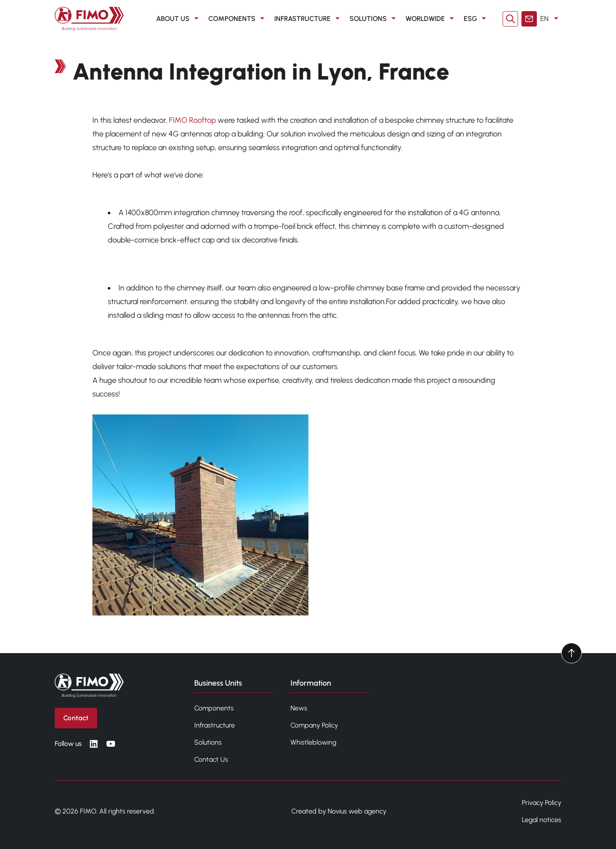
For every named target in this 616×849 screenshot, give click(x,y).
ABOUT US (179, 19)
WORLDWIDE (431, 19)
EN (551, 19)
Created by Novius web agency (339, 811)
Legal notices (542, 820)
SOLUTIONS (374, 19)
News (299, 708)
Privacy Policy (542, 803)
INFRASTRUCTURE (308, 19)
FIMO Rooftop (192, 120)
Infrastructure (215, 725)
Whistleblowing (313, 742)
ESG (476, 19)
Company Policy (314, 725)
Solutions (208, 742)
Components (214, 708)
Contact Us (211, 759)
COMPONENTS (238, 19)
